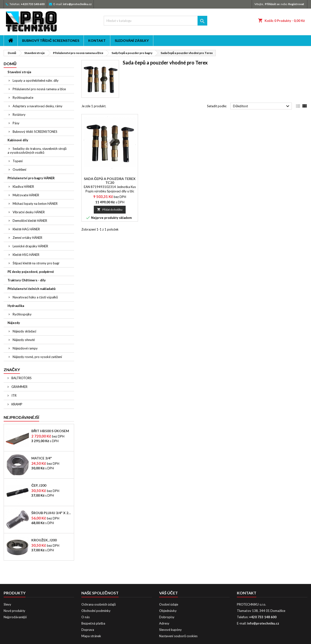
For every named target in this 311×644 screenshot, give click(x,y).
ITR (14, 395)
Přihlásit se (272, 4)
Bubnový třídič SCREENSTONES (51, 40)
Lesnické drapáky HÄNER (30, 246)
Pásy (16, 123)
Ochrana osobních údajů (99, 604)
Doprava (88, 630)
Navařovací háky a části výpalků (35, 297)
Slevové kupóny (170, 630)
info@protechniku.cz (77, 4)
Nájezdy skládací (24, 331)
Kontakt (97, 40)
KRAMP (17, 404)
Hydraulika (16, 306)
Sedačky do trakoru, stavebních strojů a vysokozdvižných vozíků (37, 151)
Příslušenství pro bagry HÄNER (31, 178)
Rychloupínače (23, 98)
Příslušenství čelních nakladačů (31, 289)
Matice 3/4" (42, 458)
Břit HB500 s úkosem (50, 431)
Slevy (7, 604)
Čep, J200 (39, 485)
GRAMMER (19, 387)
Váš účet (168, 593)
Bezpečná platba (93, 623)
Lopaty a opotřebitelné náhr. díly (36, 80)
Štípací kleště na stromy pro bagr (36, 263)
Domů (10, 64)
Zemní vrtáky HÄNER (27, 238)
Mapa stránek (91, 636)
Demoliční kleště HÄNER (30, 221)
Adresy (164, 623)
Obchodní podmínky (96, 611)
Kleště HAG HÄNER (26, 229)
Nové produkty (14, 611)
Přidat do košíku (110, 210)
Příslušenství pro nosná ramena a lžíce (39, 89)
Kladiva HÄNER (23, 187)
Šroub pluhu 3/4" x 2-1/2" (52, 513)
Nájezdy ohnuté (24, 340)
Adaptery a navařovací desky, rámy (38, 106)
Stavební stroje (19, 72)
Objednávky (168, 611)
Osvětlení (19, 170)
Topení (18, 161)
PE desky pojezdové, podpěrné (31, 272)
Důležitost (262, 106)
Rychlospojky (22, 314)
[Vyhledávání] (156, 21)
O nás (86, 617)
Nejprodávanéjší (21, 417)
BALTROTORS (21, 378)
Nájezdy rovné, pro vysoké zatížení (37, 357)
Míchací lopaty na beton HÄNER (35, 204)
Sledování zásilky (132, 40)
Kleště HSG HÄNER (26, 255)
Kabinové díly (18, 140)
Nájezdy (14, 323)
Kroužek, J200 (44, 540)
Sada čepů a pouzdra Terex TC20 (110, 181)
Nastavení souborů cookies (178, 636)
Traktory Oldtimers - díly (27, 280)
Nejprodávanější (15, 617)
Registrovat (296, 4)
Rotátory (19, 115)
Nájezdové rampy (25, 348)
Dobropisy (167, 617)
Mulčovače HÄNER (26, 195)
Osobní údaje (169, 604)
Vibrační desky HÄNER (29, 212)
